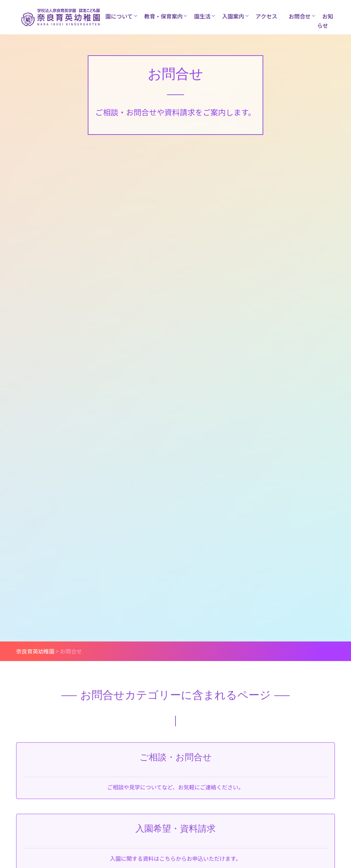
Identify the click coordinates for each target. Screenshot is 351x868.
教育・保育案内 (164, 16)
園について (119, 16)
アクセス (267, 16)
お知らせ (325, 21)
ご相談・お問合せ (176, 757)
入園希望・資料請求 (175, 829)
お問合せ (300, 16)
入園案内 (233, 16)
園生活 (202, 16)
